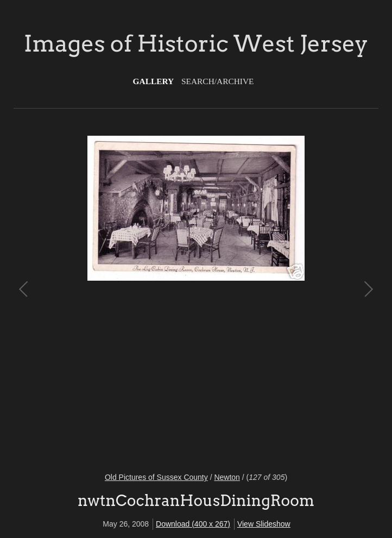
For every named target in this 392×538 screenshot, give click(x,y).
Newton (227, 477)
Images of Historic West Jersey (196, 43)
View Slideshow (264, 524)
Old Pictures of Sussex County (156, 477)
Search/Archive (217, 81)
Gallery (154, 81)
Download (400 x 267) (193, 524)
